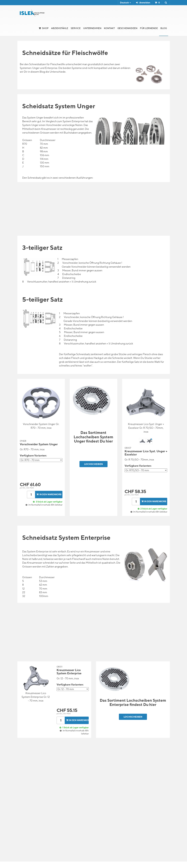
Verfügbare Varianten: (33, 456)
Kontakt (109, 28)
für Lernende (149, 28)
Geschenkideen (127, 28)
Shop (45, 28)
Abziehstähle (60, 28)
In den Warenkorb (48, 494)
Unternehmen (92, 28)
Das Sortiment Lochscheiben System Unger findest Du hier (93, 437)
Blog (164, 28)
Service (76, 28)
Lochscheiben (93, 464)
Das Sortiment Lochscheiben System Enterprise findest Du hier (133, 702)
